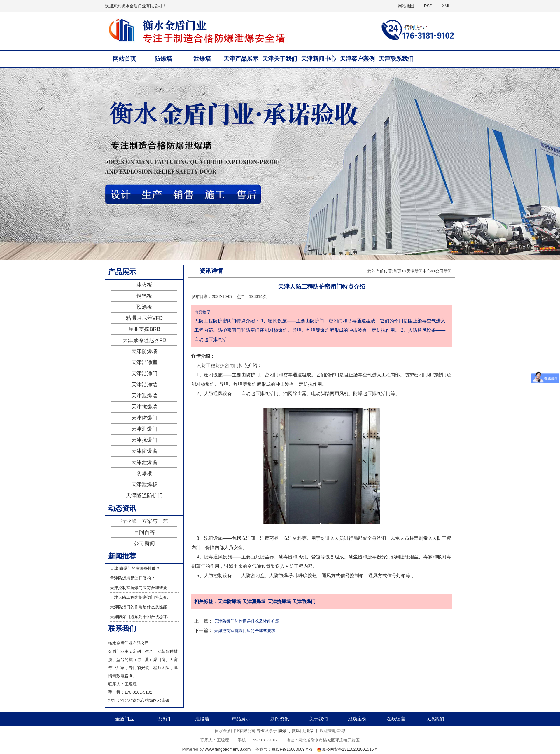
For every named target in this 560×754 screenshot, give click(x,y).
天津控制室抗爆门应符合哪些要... (140, 588)
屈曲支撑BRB (144, 329)
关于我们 (318, 719)
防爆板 (144, 473)
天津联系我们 (396, 59)
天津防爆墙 (144, 351)
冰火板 (144, 285)
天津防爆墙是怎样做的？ (132, 578)
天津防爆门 (144, 418)
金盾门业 (125, 719)
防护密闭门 (227, 365)
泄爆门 (311, 731)
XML (446, 6)
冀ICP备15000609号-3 (292, 749)
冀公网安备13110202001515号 (350, 749)
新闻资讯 (280, 719)
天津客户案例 (357, 59)
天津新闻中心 (318, 59)
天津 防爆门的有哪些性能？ (135, 568)
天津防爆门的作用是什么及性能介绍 (247, 621)
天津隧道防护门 (144, 495)
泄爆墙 (202, 59)
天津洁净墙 (144, 385)
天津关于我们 (280, 59)
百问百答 (144, 532)
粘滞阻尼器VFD (144, 318)
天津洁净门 (144, 373)
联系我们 (435, 719)
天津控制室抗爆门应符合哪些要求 (245, 631)
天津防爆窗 (144, 451)
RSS (428, 6)
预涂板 (144, 307)
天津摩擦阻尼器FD (144, 340)
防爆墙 (163, 59)
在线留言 (396, 719)
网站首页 (125, 59)
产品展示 (241, 719)
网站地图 (406, 6)
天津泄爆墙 (144, 396)
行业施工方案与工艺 (144, 521)
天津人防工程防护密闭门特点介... (140, 597)
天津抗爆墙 (144, 407)
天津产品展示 (241, 59)
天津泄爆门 (144, 429)
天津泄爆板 (144, 484)
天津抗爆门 (144, 440)
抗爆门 (298, 731)
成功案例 (357, 719)
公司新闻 (144, 543)
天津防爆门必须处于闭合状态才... (140, 617)
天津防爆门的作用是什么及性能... (140, 607)
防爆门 (163, 719)
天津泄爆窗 (144, 462)
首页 (397, 271)
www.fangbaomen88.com (228, 749)
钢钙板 (144, 296)
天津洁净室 (144, 362)
